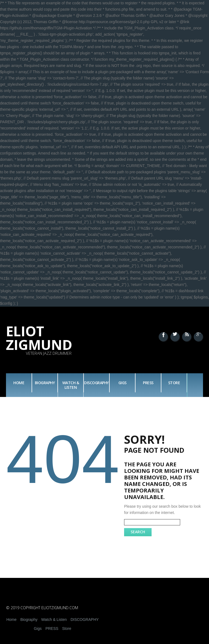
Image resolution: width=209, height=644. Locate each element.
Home (19, 383)
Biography (45, 383)
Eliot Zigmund (39, 338)
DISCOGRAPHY (96, 383)
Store (174, 383)
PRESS (148, 383)
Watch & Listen (71, 385)
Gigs (122, 383)
